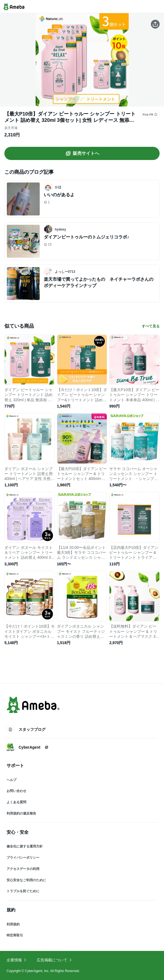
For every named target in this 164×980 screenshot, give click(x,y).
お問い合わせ (16, 791)
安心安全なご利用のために (26, 880)
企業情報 (17, 960)
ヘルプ (11, 780)
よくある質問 (16, 802)
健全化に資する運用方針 (25, 846)
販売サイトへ (82, 153)
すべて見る (151, 326)
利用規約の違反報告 (21, 813)
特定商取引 (15, 935)
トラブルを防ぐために (23, 891)
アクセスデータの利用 (23, 869)
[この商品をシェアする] (155, 24)
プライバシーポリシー (23, 858)
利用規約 (13, 924)
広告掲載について (54, 960)
